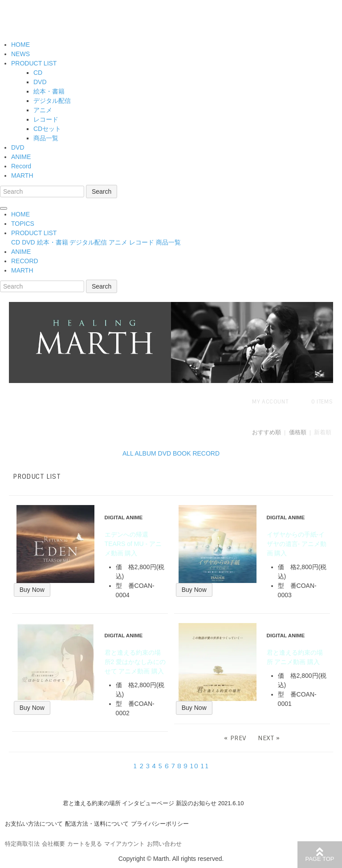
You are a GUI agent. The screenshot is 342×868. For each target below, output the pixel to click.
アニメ (43, 110)
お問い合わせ (164, 844)
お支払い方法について (34, 824)
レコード (46, 119)
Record (21, 166)
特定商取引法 (22, 844)
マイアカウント (124, 844)
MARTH (22, 175)
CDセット (47, 129)
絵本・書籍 (49, 91)
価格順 (298, 432)
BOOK (182, 453)
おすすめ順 (267, 432)
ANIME (21, 157)
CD (38, 73)
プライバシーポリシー (160, 824)
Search (102, 192)
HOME (20, 45)
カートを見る (85, 844)
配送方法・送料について (97, 824)
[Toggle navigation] (4, 208)
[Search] (42, 192)
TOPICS (23, 224)
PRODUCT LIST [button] (34, 233)
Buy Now (32, 590)
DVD (40, 82)
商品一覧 (46, 138)
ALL (128, 453)
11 (205, 766)
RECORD (25, 261)
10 (194, 766)
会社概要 (53, 844)
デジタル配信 (52, 101)
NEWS (20, 54)
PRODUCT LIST (34, 63)
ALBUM (145, 453)
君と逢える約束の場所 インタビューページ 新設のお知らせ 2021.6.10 (153, 803)
